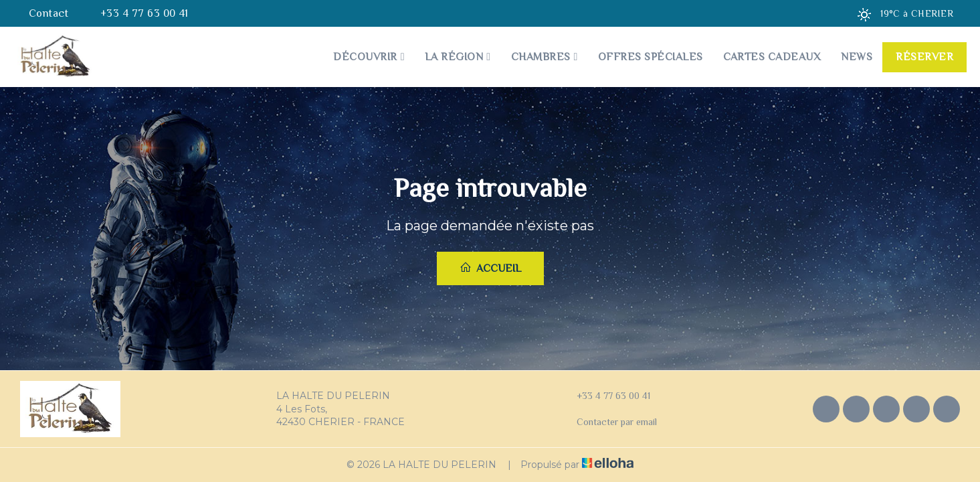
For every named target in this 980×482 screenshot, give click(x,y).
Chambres (545, 57)
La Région (458, 57)
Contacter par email (609, 422)
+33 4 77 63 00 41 (606, 396)
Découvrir (369, 57)
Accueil (490, 268)
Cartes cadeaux (772, 57)
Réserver (924, 57)
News (857, 57)
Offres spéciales (651, 57)
